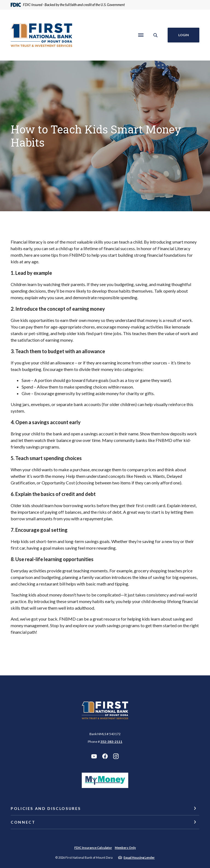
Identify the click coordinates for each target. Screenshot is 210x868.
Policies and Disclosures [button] (46, 808)
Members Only (125, 848)
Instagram (116, 756)
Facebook (105, 756)
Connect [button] (23, 822)
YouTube (94, 756)
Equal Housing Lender (139, 857)
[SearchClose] (156, 35)
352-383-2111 (111, 742)
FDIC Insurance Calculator (93, 848)
